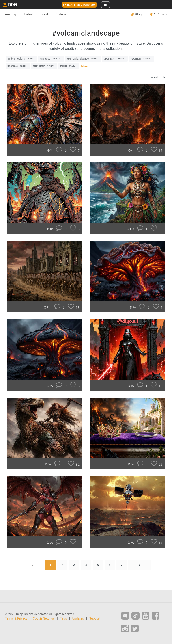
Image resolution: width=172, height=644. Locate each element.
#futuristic (44, 66)
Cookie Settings (44, 618)
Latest (29, 14)
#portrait (115, 59)
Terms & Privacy (16, 618)
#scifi (69, 66)
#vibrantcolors (21, 59)
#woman (141, 59)
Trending (10, 14)
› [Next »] (140, 565)
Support (95, 618)
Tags (63, 618)
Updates (78, 618)
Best (45, 14)
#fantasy (51, 59)
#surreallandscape (83, 59)
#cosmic (18, 66)
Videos (62, 14)
